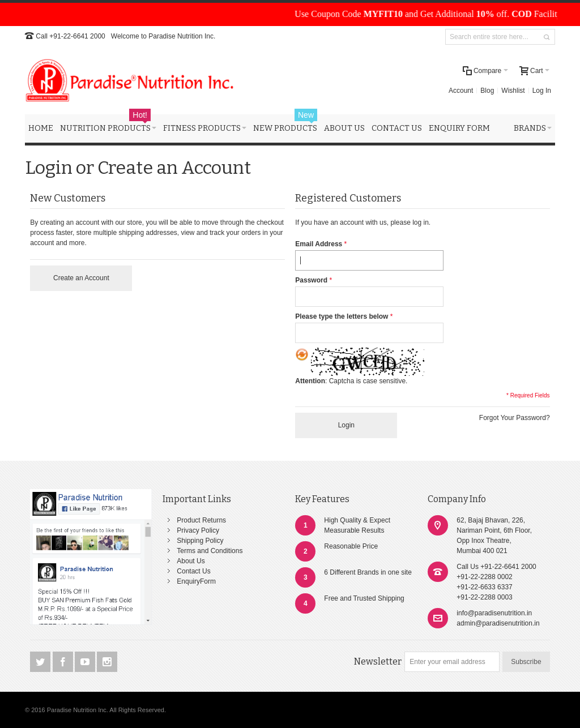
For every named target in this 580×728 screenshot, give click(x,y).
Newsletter (378, 661)
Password (311, 280)
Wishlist (513, 91)
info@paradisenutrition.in (494, 613)
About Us (191, 561)
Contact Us (193, 571)
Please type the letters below (342, 316)
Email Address (319, 244)
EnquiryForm (196, 581)
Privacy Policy (198, 530)
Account (461, 91)
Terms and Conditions (210, 551)
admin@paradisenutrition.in (498, 623)
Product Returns (201, 520)
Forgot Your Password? (515, 418)
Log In (542, 91)
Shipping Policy (200, 541)
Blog (487, 91)
